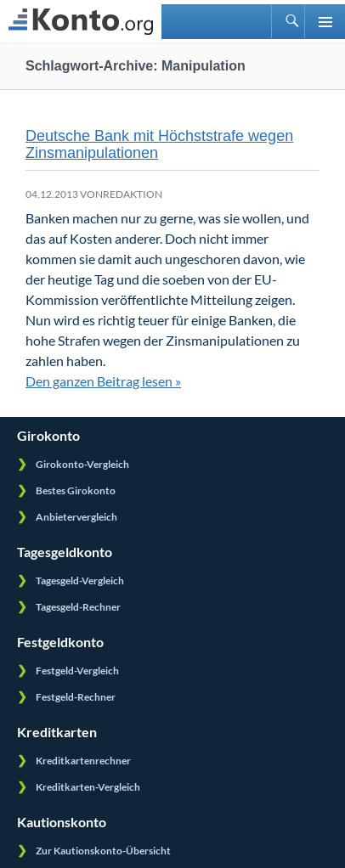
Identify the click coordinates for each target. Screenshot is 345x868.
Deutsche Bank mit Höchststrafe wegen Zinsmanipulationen (159, 144)
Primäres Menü (325, 21)
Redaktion (133, 194)
